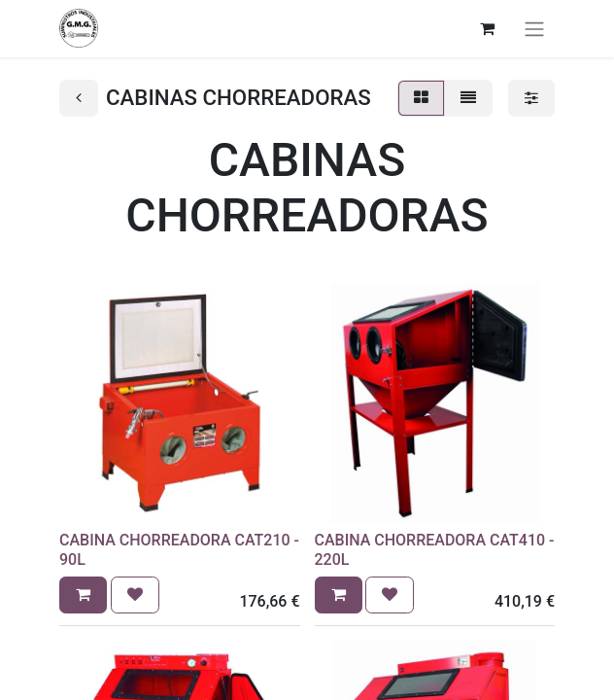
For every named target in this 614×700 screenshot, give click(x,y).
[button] (83, 595)
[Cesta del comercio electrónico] (487, 28)
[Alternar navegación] (534, 29)
